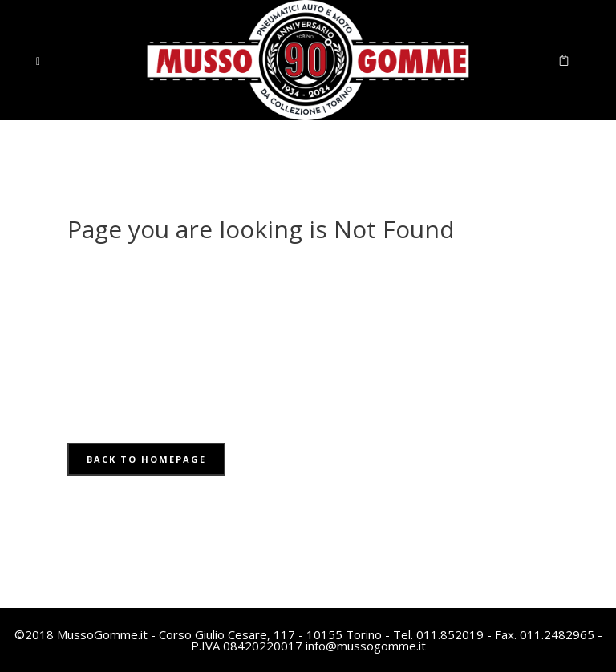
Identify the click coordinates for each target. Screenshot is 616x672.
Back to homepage (146, 459)
